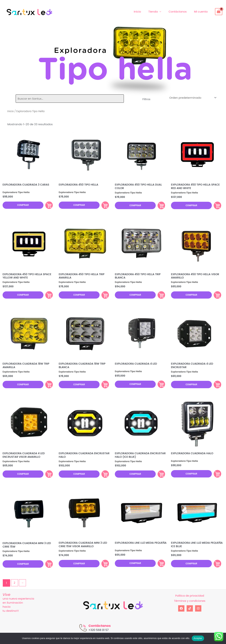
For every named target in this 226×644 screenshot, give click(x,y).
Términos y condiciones (190, 609)
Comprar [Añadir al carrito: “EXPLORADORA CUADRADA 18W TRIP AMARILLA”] (47, 389)
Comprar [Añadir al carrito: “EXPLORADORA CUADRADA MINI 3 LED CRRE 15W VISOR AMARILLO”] (103, 571)
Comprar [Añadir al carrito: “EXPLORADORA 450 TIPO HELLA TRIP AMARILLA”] (103, 297)
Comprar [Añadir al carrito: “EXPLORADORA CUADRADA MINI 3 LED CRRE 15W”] (47, 571)
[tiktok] (190, 617)
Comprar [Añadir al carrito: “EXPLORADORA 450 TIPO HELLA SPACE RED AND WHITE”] (215, 206)
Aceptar (198, 638)
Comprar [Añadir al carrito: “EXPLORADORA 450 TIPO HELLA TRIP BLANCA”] (159, 297)
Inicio (144, 12)
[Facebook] (181, 617)
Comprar (21, 206)
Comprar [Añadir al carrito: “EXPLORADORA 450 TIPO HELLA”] (103, 206)
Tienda (158, 12)
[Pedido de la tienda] (192, 98)
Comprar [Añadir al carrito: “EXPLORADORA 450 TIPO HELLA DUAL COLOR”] (159, 206)
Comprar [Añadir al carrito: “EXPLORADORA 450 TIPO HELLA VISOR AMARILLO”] (215, 297)
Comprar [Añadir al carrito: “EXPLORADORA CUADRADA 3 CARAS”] (47, 206)
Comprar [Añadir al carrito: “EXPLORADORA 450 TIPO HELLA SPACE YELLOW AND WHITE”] (47, 297)
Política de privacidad (190, 604)
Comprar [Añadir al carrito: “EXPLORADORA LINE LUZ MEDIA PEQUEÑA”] (159, 571)
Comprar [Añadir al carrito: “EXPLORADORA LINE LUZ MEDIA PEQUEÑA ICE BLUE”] (215, 571)
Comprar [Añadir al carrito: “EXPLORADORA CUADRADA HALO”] (215, 479)
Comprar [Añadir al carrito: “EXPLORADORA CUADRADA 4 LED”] (159, 388)
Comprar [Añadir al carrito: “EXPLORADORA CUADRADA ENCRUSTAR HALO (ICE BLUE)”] (159, 480)
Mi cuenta (202, 12)
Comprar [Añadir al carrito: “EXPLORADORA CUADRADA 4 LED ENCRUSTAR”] (215, 389)
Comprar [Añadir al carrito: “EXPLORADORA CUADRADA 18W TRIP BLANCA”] (103, 389)
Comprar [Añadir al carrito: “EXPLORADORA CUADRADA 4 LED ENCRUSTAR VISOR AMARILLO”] (47, 480)
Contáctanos (180, 12)
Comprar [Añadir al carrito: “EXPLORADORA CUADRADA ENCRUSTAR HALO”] (103, 480)
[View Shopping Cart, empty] (219, 12)
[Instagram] (198, 617)
